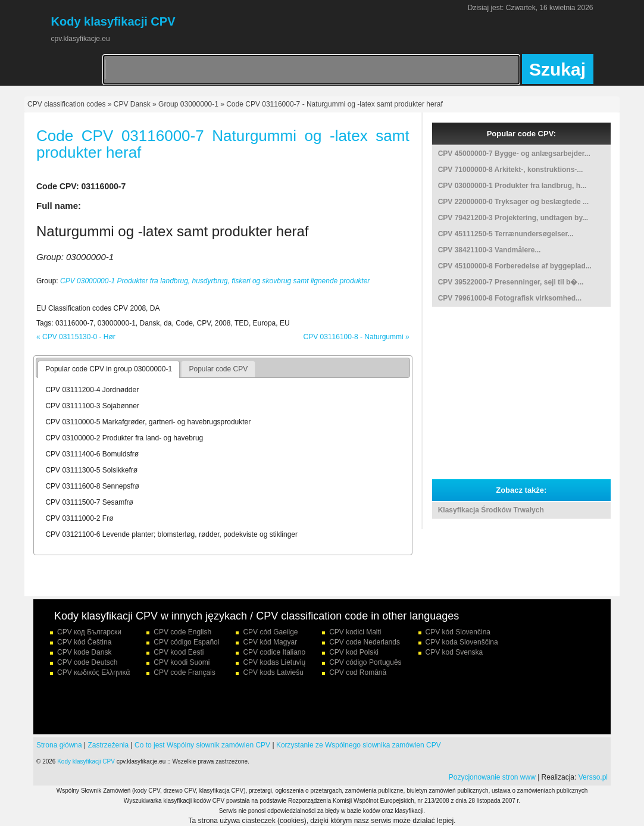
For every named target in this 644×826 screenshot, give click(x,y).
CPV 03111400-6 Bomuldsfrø (92, 454)
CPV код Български (89, 632)
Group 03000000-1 (188, 104)
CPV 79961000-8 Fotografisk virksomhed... (510, 298)
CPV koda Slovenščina (462, 642)
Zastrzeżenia (109, 745)
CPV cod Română (358, 672)
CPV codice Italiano (274, 652)
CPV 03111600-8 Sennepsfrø (92, 486)
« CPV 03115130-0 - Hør (76, 337)
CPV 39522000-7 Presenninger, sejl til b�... (511, 282)
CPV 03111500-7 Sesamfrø (89, 502)
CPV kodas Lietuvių (274, 662)
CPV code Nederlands (365, 642)
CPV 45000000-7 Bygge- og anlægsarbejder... (514, 154)
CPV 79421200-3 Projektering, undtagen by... (513, 218)
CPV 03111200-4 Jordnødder (92, 390)
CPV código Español (186, 642)
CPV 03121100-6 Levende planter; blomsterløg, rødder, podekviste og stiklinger (171, 534)
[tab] (109, 370)
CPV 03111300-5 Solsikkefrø (91, 470)
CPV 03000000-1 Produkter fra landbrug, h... (512, 186)
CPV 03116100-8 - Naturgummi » (357, 337)
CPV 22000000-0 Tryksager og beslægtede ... (513, 202)
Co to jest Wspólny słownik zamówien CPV (202, 745)
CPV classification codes (66, 104)
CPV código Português (365, 662)
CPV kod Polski (354, 652)
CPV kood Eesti (179, 652)
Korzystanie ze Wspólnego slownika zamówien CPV (359, 745)
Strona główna (59, 745)
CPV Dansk (132, 104)
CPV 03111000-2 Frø (79, 518)
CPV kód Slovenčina (458, 632)
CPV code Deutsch (87, 662)
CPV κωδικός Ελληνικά (93, 672)
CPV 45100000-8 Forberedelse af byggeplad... (515, 266)
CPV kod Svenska (454, 652)
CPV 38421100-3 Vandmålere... (490, 250)
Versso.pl (593, 777)
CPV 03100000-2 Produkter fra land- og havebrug (124, 438)
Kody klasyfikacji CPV (86, 761)
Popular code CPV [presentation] (218, 369)
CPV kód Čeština (84, 642)
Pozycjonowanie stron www (492, 777)
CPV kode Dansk (84, 652)
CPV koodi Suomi (182, 662)
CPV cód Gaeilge (270, 632)
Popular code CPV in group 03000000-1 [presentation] (109, 369)
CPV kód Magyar (270, 642)
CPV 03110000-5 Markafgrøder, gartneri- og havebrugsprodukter (148, 422)
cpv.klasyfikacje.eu (81, 39)
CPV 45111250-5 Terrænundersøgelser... (506, 234)
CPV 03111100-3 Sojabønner (92, 406)
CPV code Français (184, 672)
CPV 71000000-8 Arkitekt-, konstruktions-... (511, 170)
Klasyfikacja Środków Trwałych (491, 510)
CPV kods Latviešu (273, 672)
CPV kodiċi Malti (355, 632)
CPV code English (182, 632)
